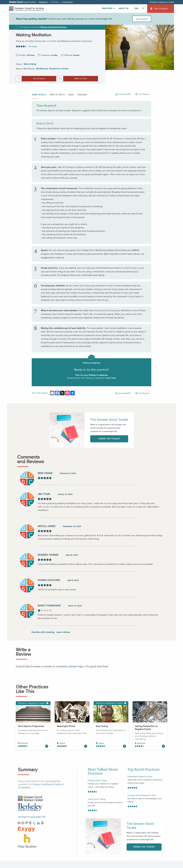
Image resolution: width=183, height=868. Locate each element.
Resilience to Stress (59, 69)
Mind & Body (30, 64)
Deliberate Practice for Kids (140, 776)
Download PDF (123, 94)
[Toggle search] (144, 9)
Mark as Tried (81, 79)
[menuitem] (161, 9)
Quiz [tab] (71, 95)
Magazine (43, 2)
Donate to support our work (162, 2)
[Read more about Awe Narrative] (124, 746)
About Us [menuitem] (123, 8)
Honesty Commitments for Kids (142, 795)
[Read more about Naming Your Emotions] (163, 746)
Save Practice (39, 79)
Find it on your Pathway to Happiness (92, 375)
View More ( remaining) (43, 632)
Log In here (111, 378)
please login (76, 666)
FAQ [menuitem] (136, 8)
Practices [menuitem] (107, 8)
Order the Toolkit (109, 439)
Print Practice (142, 94)
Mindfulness (42, 69)
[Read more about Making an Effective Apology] (47, 746)
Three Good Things (97, 799)
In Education (67, 2)
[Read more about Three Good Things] (86, 746)
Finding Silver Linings (97, 780)
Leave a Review (63, 632)
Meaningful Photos (66, 726)
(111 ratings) (33, 46)
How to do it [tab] (39, 95)
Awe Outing (102, 726)
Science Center (22, 2)
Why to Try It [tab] (57, 95)
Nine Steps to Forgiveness (31, 726)
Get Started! (142, 19)
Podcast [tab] (82, 95)
